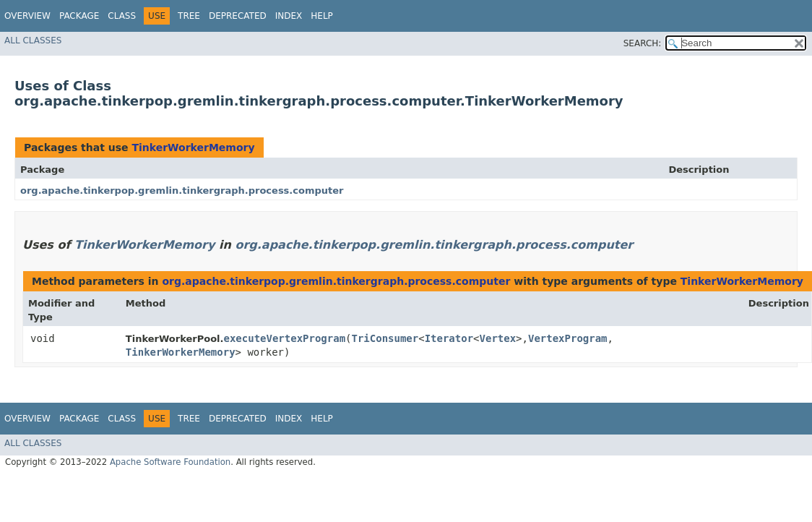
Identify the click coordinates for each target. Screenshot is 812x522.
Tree (189, 16)
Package (79, 16)
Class (122, 16)
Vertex (498, 338)
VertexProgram (568, 338)
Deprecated (238, 16)
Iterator (449, 338)
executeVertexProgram (284, 338)
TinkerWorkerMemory (193, 147)
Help (322, 16)
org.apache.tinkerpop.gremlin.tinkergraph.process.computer (182, 191)
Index (289, 16)
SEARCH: (643, 43)
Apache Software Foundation (170, 462)
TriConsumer (385, 338)
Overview (27, 16)
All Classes (33, 40)
